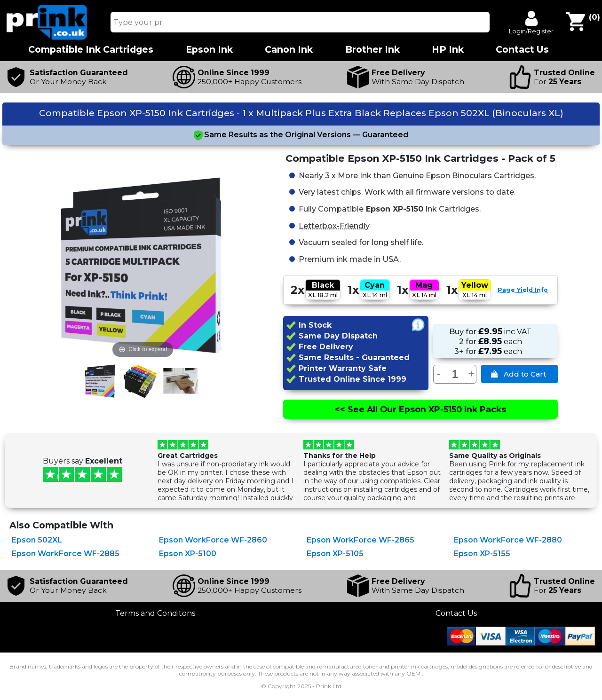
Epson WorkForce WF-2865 (360, 540)
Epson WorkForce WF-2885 (66, 554)
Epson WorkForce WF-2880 (508, 540)
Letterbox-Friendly (334, 225)
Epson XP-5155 (482, 554)
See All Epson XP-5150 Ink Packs (420, 409)
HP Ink (448, 50)
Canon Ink (289, 50)
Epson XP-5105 (335, 554)
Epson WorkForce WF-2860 (213, 540)
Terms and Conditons (155, 613)
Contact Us (456, 613)
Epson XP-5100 (188, 554)
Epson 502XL (37, 540)
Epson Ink (209, 50)
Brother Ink (372, 50)
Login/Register (531, 31)
